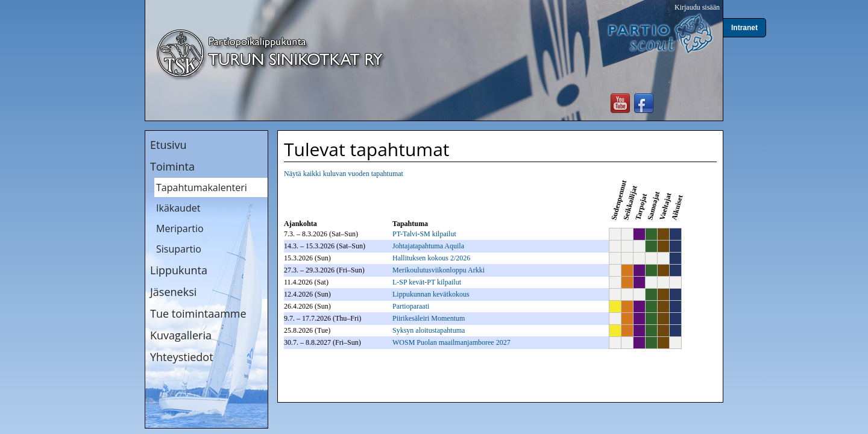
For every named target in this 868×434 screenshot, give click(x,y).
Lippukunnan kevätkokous (431, 294)
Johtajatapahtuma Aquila (428, 246)
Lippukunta (179, 270)
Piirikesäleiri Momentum (429, 318)
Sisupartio (179, 249)
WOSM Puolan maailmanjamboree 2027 (451, 342)
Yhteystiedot (182, 357)
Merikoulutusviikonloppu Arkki (439, 270)
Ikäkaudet (178, 208)
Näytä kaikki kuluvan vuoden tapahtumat (344, 174)
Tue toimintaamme (198, 313)
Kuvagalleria (181, 335)
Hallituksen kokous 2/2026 (431, 258)
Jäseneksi (173, 292)
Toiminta (172, 166)
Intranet (744, 28)
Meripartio (180, 228)
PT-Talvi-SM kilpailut (424, 234)
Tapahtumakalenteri (202, 187)
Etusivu (168, 145)
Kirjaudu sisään (697, 7)
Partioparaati (411, 306)
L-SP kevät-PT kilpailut (427, 282)
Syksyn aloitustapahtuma (429, 330)
